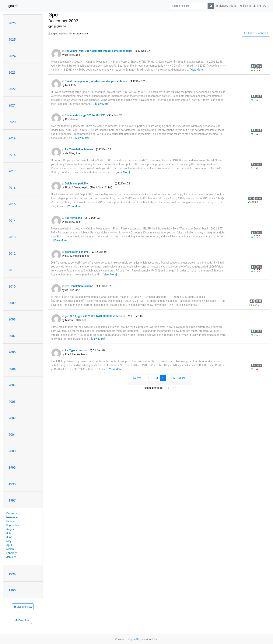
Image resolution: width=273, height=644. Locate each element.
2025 (12, 40)
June (9, 537)
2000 (12, 451)
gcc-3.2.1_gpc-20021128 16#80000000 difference (94, 316)
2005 (12, 369)
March (10, 549)
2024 (12, 56)
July (9, 533)
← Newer (135, 378)
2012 (12, 254)
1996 (12, 574)
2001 (12, 435)
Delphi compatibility (75, 184)
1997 (12, 500)
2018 (12, 155)
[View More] (196, 70)
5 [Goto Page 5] (168, 378)
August (11, 529)
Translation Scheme (75, 252)
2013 (12, 237)
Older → (184, 378)
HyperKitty (136, 639)
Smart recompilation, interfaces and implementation (94, 81)
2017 (12, 171)
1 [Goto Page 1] (146, 378)
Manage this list (226, 6)
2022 (12, 89)
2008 (12, 319)
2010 (12, 286)
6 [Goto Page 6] (174, 378)
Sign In (245, 6)
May (9, 541)
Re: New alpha (72, 218)
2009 (12, 303)
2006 (12, 352)
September (13, 525)
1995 (12, 590)
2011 (12, 270)
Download (23, 620)
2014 (12, 221)
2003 (12, 402)
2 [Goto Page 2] (152, 378)
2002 (12, 418)
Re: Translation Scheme (78, 149)
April (9, 545)
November (13, 517)
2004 (12, 385)
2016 (12, 188)
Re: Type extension (75, 350)
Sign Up (260, 6)
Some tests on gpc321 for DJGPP (83, 115)
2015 (12, 204)
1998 (12, 484)
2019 (12, 138)
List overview (23, 607)
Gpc (53, 15)
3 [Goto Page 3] (157, 378)
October (11, 521)
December (12, 513)
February (12, 553)
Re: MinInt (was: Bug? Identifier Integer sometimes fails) (97, 51)
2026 (12, 23)
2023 (12, 72)
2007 (12, 336)
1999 (12, 467)
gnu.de (13, 6)
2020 (12, 122)
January (11, 557)
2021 (12, 105)
